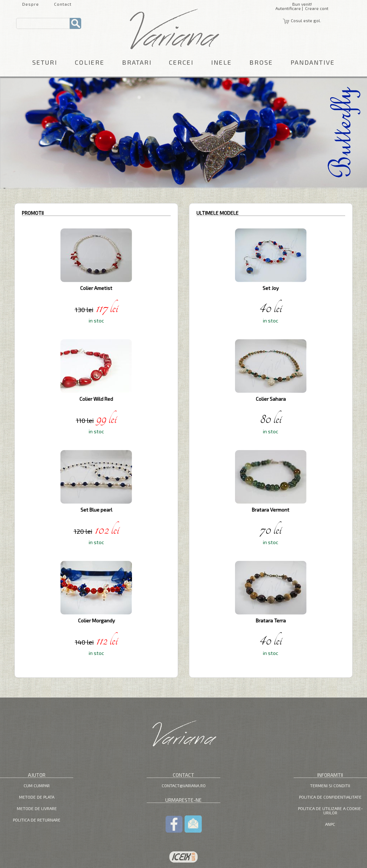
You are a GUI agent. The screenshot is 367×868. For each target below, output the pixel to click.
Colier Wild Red (96, 399)
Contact (63, 4)
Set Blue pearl (96, 510)
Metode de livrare (37, 808)
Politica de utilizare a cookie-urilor (330, 810)
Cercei (181, 62)
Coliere (90, 62)
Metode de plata (37, 797)
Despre (31, 4)
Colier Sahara (271, 399)
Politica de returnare (37, 820)
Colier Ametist (96, 288)
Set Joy (271, 288)
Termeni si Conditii (330, 785)
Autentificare (288, 8)
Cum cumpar (37, 785)
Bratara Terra (271, 620)
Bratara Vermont (271, 510)
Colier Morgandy (96, 620)
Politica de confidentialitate (330, 797)
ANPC (330, 824)
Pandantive (313, 62)
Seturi (45, 62)
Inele (221, 62)
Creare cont (317, 8)
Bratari (137, 62)
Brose (261, 62)
